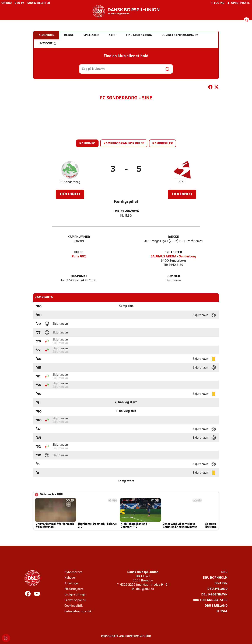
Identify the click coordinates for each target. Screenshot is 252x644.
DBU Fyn (221, 583)
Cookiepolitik (73, 606)
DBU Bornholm (215, 578)
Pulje (79, 252)
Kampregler (163, 144)
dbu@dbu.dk (145, 589)
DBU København (214, 595)
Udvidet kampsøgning (180, 35)
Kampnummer (79, 237)
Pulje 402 (79, 257)
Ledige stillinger (76, 595)
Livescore (47, 43)
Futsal (222, 611)
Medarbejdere (74, 589)
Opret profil (238, 3)
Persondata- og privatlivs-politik (126, 636)
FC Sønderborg (70, 182)
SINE (182, 182)
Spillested (173, 252)
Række (173, 237)
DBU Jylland (217, 589)
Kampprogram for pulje (124, 144)
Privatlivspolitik (75, 600)
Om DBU (7, 3)
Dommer (173, 276)
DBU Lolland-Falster (210, 600)
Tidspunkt (79, 276)
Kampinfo (87, 144)
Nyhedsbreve (73, 572)
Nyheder (70, 578)
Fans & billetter (38, 3)
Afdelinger (72, 583)
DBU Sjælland (216, 606)
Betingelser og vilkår (79, 611)
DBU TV (19, 3)
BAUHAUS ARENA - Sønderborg (173, 257)
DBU (224, 572)
